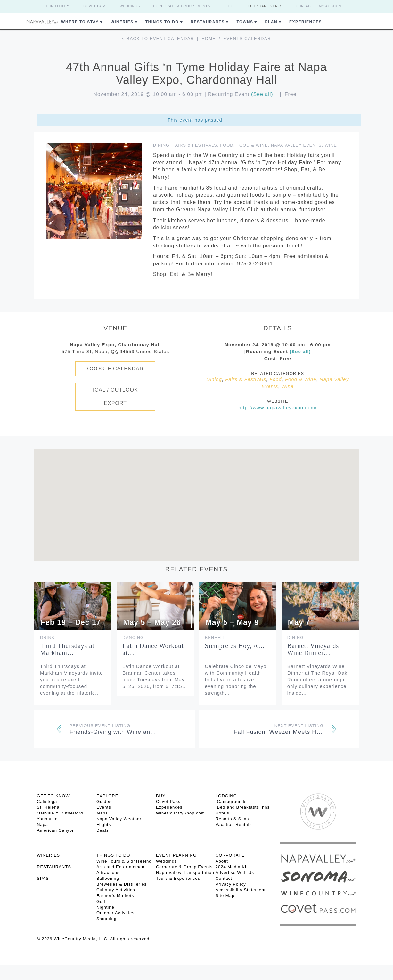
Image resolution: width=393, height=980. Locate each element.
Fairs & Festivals (195, 145)
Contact (304, 6)
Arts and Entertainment (121, 867)
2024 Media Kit (232, 867)
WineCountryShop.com (180, 813)
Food (227, 145)
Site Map (225, 896)
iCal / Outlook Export (115, 397)
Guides (104, 802)
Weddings (130, 6)
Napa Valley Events (296, 145)
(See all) (262, 94)
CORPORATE (230, 855)
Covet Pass (95, 6)
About (222, 861)
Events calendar (247, 39)
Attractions (108, 873)
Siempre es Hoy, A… (235, 646)
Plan (271, 22)
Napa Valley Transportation (185, 873)
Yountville (47, 819)
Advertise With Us (235, 873)
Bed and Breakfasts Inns (243, 807)
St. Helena (48, 807)
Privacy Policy (231, 884)
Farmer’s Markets (115, 896)
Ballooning (108, 878)
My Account (331, 6)
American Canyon (56, 830)
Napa (42, 825)
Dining (161, 145)
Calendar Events (265, 6)
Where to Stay (80, 22)
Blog (228, 6)
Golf (101, 901)
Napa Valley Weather (119, 819)
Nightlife (105, 907)
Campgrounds (231, 802)
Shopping (106, 919)
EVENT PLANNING (176, 855)
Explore (107, 796)
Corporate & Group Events (182, 6)
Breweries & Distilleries (122, 884)
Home (209, 39)
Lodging (226, 796)
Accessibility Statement (241, 890)
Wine (331, 145)
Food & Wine (252, 145)
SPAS (43, 878)
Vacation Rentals (234, 825)
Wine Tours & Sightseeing (124, 861)
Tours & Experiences (178, 878)
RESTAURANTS (54, 867)
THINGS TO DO (113, 855)
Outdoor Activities (115, 913)
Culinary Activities (116, 890)
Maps (102, 813)
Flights (104, 825)
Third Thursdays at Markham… (67, 649)
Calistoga (47, 802)
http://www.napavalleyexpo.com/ (278, 407)
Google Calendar (115, 369)
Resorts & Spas (232, 819)
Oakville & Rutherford (60, 813)
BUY (161, 796)
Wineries (122, 22)
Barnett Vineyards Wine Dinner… (313, 649)
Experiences (306, 22)
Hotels (222, 813)
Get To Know (53, 796)
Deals (102, 830)
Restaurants (208, 22)
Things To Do (162, 22)
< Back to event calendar (158, 39)
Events (104, 807)
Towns (245, 22)
